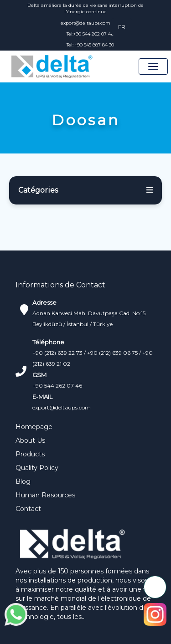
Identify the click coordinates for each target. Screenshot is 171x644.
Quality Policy (37, 468)
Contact (28, 509)
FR (122, 27)
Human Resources (45, 495)
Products (30, 454)
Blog (23, 481)
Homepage (34, 427)
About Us (30, 440)
